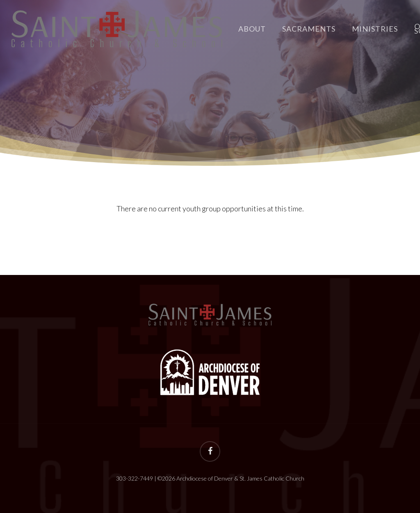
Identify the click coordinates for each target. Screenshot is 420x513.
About (252, 29)
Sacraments (309, 29)
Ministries (375, 29)
